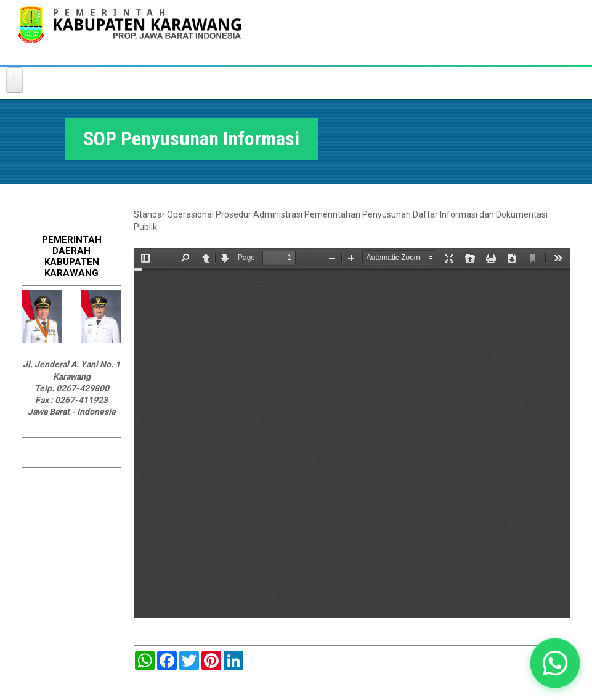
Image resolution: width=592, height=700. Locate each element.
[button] (555, 663)
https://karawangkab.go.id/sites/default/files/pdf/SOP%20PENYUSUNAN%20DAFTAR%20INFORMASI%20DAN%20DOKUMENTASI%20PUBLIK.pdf (352, 433)
